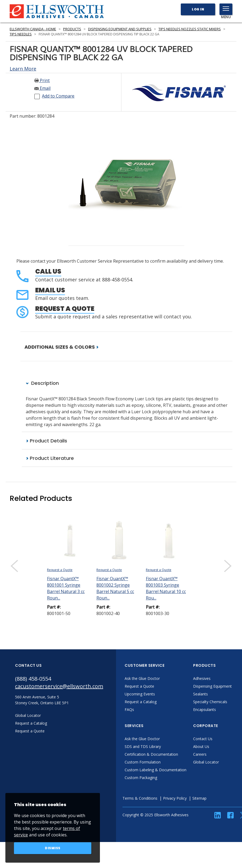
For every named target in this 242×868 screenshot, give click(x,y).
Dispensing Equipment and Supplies (120, 29)
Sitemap (199, 798)
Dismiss (53, 848)
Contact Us (203, 739)
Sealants (201, 694)
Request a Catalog (141, 702)
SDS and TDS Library (143, 746)
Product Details (46, 441)
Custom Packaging (141, 778)
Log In (198, 9)
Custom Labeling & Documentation (156, 770)
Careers (200, 754)
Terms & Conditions (140, 798)
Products (72, 29)
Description (42, 383)
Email (42, 88)
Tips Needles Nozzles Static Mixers (190, 29)
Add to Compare (58, 96)
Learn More (23, 69)
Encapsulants (205, 709)
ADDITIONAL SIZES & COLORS (62, 347)
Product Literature (50, 458)
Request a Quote (65, 309)
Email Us (50, 290)
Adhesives (202, 678)
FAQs (129, 709)
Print (42, 80)
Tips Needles (21, 34)
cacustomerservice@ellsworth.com (59, 686)
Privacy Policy (175, 798)
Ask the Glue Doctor (142, 678)
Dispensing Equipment (212, 686)
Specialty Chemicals (210, 702)
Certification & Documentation (151, 754)
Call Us (48, 271)
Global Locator (206, 762)
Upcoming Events (140, 694)
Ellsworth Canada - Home (33, 29)
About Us (201, 746)
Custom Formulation (143, 762)
